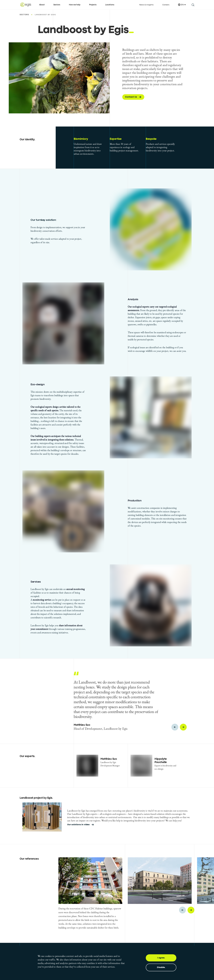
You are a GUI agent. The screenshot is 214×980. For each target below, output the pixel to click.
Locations (110, 5)
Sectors (57, 5)
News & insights (146, 5)
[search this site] (193, 5)
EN (182, 5)
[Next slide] (183, 727)
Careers (166, 5)
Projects (93, 5)
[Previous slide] (175, 727)
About (42, 5)
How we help (75, 5)
